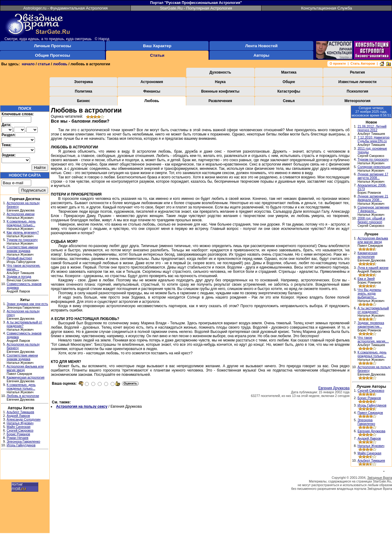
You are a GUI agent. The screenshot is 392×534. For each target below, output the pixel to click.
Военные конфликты (220, 91)
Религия (358, 72)
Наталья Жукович (20, 423)
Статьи (157, 55)
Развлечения (220, 101)
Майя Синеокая (19, 427)
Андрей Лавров (18, 416)
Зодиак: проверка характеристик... (371, 325)
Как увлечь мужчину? (23, 232)
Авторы (262, 55)
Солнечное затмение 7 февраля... (373, 209)
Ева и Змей (366, 279)
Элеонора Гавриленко (23, 441)
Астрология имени (21, 214)
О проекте (338, 63)
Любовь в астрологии (23, 396)
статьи (44, 64)
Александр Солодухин (24, 419)
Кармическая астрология (26, 377)
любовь (60, 64)
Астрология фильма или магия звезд (373, 240)
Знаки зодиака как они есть (27, 304)
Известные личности (358, 82)
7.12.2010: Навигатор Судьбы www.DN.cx (373, 139)
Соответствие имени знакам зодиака (22, 249)
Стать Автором (363, 63)
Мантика (289, 72)
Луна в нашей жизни (373, 268)
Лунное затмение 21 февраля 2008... (373, 198)
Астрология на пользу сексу (82, 406)
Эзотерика (83, 82)
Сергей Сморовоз (20, 430)
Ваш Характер (157, 46)
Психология (357, 91)
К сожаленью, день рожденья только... (21, 223)
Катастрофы (289, 91)
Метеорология (358, 101)
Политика (83, 91)
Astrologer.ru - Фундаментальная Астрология (66, 8)
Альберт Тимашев (21, 412)
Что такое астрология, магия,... (373, 339)
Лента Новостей (262, 46)
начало (28, 64)
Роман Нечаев (18, 438)
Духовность (220, 72)
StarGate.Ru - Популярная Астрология (196, 8)
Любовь (152, 101)
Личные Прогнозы (53, 46)
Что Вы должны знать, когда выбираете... (369, 293)
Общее (289, 82)
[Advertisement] (25, 465)
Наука (220, 82)
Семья (289, 101)
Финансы (152, 91)
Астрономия (152, 82)
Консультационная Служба (326, 8)
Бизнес (83, 101)
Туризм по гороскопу (22, 240)
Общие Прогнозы (53, 55)
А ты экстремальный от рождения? (373, 310)
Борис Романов (18, 434)
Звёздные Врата (380, 478)
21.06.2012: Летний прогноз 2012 (372, 128)
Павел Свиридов (370, 413)
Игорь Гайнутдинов (21, 445)
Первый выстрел (19, 258)
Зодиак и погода (19, 277)
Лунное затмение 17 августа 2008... (373, 176)
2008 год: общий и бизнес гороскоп (371, 220)
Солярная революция (374, 167)
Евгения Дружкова (334, 388)
